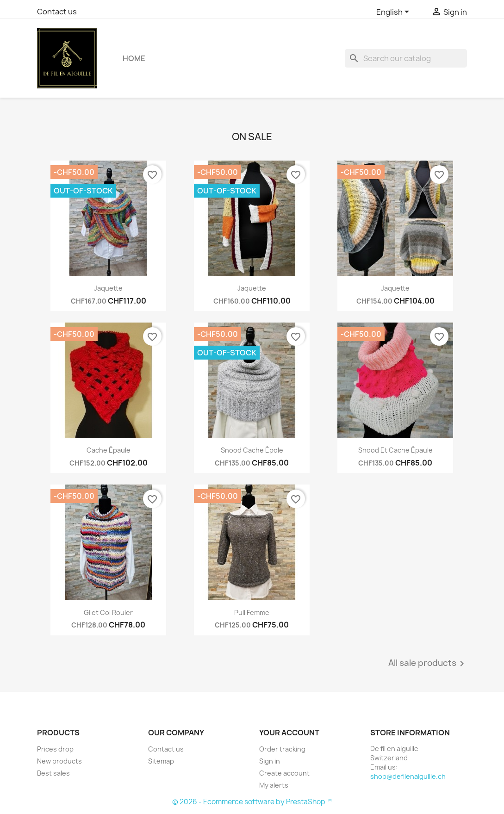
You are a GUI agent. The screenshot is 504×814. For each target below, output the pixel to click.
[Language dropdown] (394, 12)
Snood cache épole (252, 450)
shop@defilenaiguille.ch (408, 776)
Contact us (57, 12)
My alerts (274, 785)
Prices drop (55, 749)
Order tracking (282, 749)
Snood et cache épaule (395, 450)
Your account (289, 733)
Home (134, 58)
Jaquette (108, 288)
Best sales (53, 773)
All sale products (428, 664)
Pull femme (252, 612)
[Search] (406, 58)
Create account (284, 773)
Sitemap (161, 761)
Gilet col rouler (108, 612)
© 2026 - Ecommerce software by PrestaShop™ (252, 802)
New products (59, 761)
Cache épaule (109, 450)
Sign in (270, 761)
